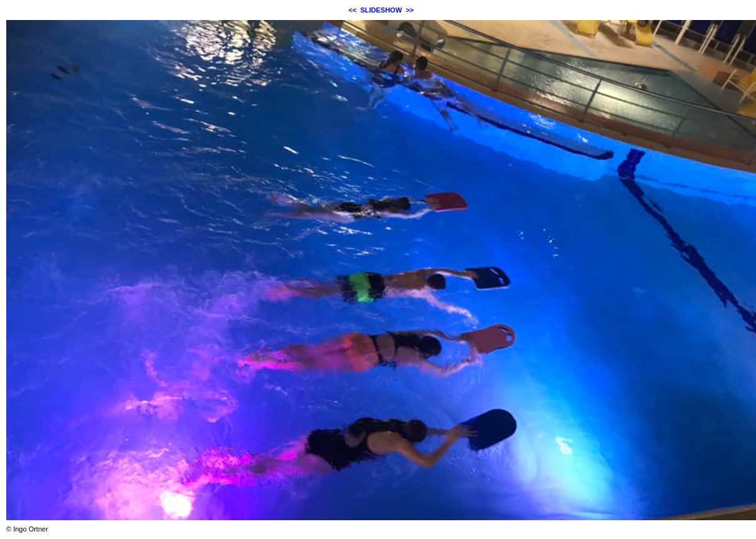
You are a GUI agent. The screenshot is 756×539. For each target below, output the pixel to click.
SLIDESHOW (381, 10)
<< (353, 10)
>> (410, 10)
